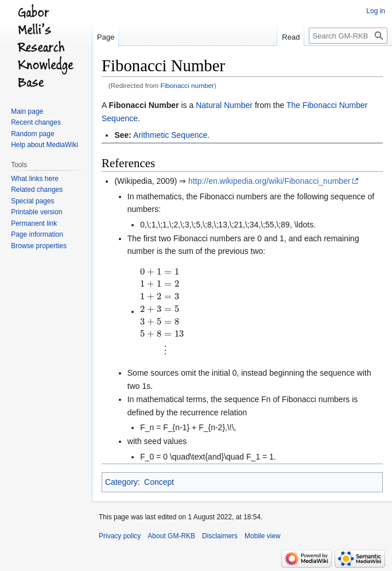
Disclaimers (220, 536)
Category (121, 482)
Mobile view (263, 536)
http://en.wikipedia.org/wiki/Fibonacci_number (269, 181)
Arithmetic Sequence (170, 135)
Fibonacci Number (143, 105)
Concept (159, 482)
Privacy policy (120, 536)
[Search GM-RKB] (348, 36)
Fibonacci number (187, 85)
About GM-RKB (171, 536)
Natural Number (224, 105)
